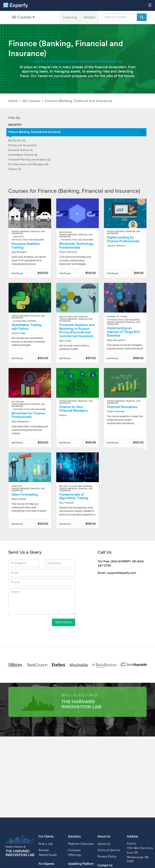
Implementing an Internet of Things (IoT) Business (123, 332)
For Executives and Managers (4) (28, 164)
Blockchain (65, 232)
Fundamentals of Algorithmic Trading (74, 496)
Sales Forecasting (25, 495)
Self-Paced (17, 273)
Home (13, 101)
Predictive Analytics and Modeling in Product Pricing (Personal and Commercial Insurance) (77, 331)
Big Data (63, 486)
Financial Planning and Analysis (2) (29, 160)
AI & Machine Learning (25, 321)
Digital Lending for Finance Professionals (123, 239)
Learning (70, 17)
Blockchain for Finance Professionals (28, 415)
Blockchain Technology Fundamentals (76, 246)
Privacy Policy (107, 857)
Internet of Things (117, 317)
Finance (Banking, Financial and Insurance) (79, 101)
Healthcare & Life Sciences (74, 317)
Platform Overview (81, 844)
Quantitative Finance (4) (23, 155)
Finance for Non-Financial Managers (74, 409)
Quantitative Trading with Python (27, 327)
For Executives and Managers (28, 240)
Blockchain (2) (17, 141)
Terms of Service (109, 850)
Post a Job (46, 844)
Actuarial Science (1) (20, 150)
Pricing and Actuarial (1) (22, 145)
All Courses (22, 17)
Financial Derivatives (122, 407)
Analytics (18, 237)
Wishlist (90, 17)
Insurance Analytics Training (26, 246)
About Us (104, 844)
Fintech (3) (15, 169)
